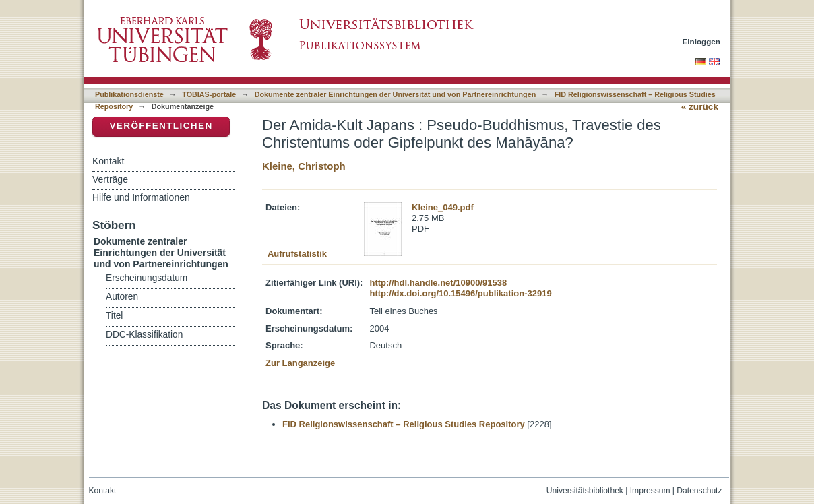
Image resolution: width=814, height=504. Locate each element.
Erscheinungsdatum (147, 278)
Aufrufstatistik (297, 254)
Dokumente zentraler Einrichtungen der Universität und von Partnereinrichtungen (396, 94)
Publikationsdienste (129, 94)
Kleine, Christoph (304, 166)
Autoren (122, 297)
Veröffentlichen (161, 126)
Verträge (110, 179)
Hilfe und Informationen (141, 197)
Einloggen (702, 41)
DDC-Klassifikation (144, 335)
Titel (114, 316)
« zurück (700, 107)
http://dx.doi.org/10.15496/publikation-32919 (460, 293)
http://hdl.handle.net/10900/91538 (438, 283)
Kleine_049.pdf (443, 207)
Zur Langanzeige (300, 363)
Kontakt (108, 161)
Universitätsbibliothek (585, 491)
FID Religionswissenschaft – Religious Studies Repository (404, 424)
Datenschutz (699, 491)
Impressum (650, 491)
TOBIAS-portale (209, 94)
